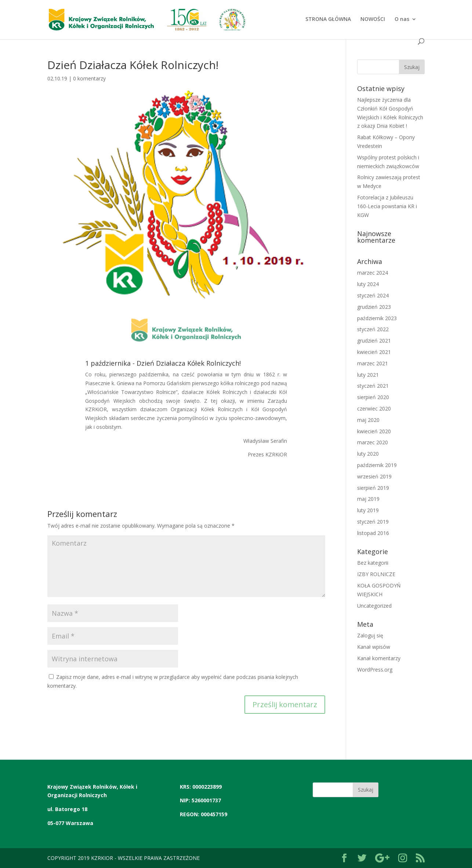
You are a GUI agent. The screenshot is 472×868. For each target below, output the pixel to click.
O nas (402, 19)
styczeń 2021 (373, 386)
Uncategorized (374, 606)
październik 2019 (377, 465)
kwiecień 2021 (374, 352)
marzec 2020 (373, 442)
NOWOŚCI (373, 19)
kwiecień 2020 (374, 431)
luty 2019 (368, 510)
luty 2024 (368, 284)
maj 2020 (368, 420)
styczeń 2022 (373, 329)
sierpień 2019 (373, 488)
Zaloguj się (370, 635)
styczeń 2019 (373, 522)
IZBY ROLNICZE (376, 574)
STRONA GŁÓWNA (328, 19)
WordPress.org (375, 670)
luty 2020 (368, 454)
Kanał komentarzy (379, 658)
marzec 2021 (373, 363)
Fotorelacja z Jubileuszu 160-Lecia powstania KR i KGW (387, 206)
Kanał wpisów (374, 647)
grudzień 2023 (374, 307)
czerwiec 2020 (374, 408)
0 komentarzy (89, 78)
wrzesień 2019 (374, 476)
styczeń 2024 (373, 295)
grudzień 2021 (374, 341)
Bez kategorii (373, 563)
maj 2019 (368, 499)
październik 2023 (377, 318)
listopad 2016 (373, 533)
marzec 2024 (373, 273)
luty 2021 (368, 375)
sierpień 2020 (373, 397)
